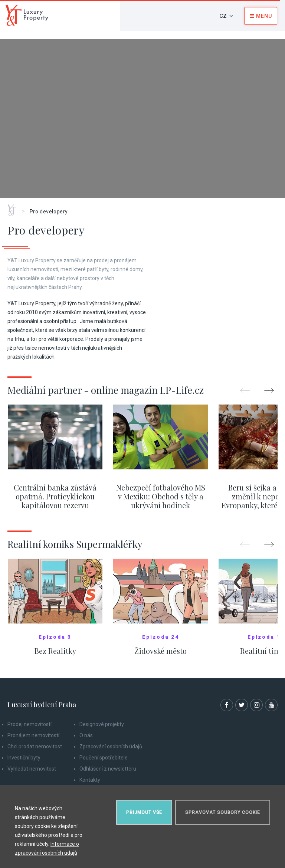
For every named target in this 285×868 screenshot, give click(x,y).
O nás (86, 735)
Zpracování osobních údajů (111, 746)
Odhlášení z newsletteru (108, 769)
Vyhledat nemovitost (32, 769)
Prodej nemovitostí (30, 724)
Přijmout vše (144, 812)
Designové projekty (102, 724)
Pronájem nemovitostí (33, 735)
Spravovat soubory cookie (223, 812)
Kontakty (90, 780)
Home (15, 207)
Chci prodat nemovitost (35, 746)
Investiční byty (24, 758)
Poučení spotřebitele (104, 758)
